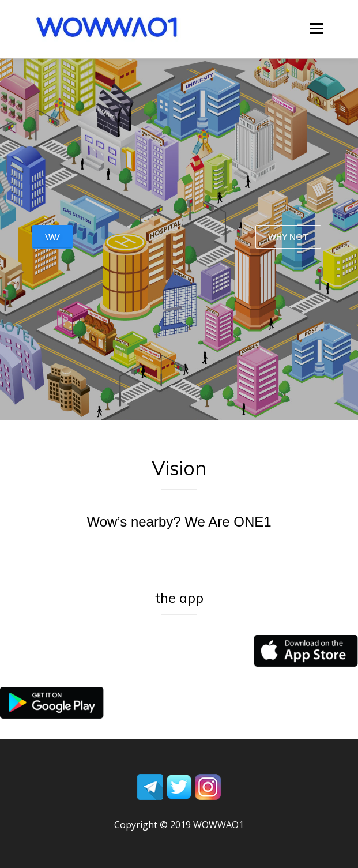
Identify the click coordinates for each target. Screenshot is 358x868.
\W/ (52, 236)
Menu (316, 29)
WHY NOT (288, 236)
